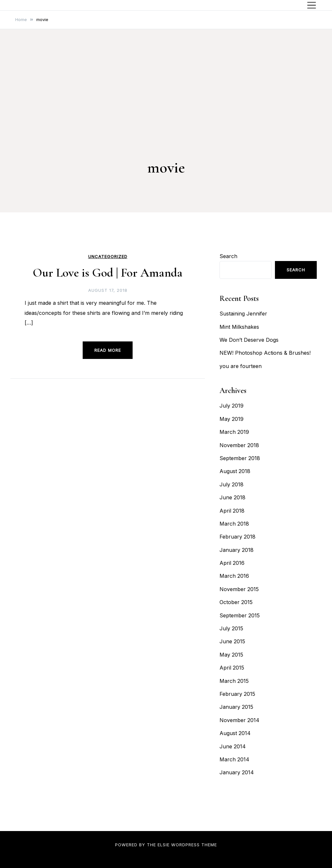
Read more (108, 350)
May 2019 (231, 419)
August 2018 (235, 471)
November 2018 (239, 445)
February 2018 (237, 537)
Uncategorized (108, 257)
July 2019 (231, 406)
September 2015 (240, 615)
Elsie (164, 845)
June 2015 (232, 641)
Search (228, 256)
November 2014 (239, 720)
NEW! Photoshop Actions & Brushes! (265, 353)
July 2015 (231, 628)
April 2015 (232, 668)
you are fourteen (241, 366)
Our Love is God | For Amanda (108, 273)
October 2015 (236, 602)
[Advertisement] (166, 107)
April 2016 (232, 563)
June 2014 (233, 746)
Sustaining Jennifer (243, 314)
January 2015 (236, 707)
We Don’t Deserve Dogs (249, 340)
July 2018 (231, 484)
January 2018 (237, 550)
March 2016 (234, 576)
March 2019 (234, 432)
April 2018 (232, 511)
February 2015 (237, 694)
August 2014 (235, 733)
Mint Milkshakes (239, 327)
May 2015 (231, 655)
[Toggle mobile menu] (312, 5)
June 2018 (232, 497)
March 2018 (234, 524)
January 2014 (237, 772)
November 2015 (239, 589)
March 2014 (234, 759)
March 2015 (234, 681)
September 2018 (240, 458)
